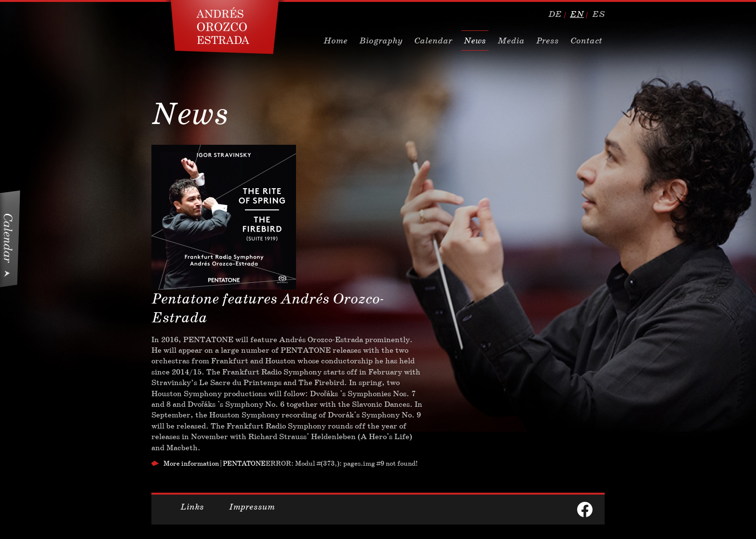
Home (336, 41)
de (555, 14)
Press (547, 41)
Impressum (252, 507)
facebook (585, 510)
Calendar (433, 41)
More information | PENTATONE (215, 463)
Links (192, 507)
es (598, 14)
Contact (586, 41)
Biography (381, 41)
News (475, 41)
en (577, 14)
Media (511, 41)
